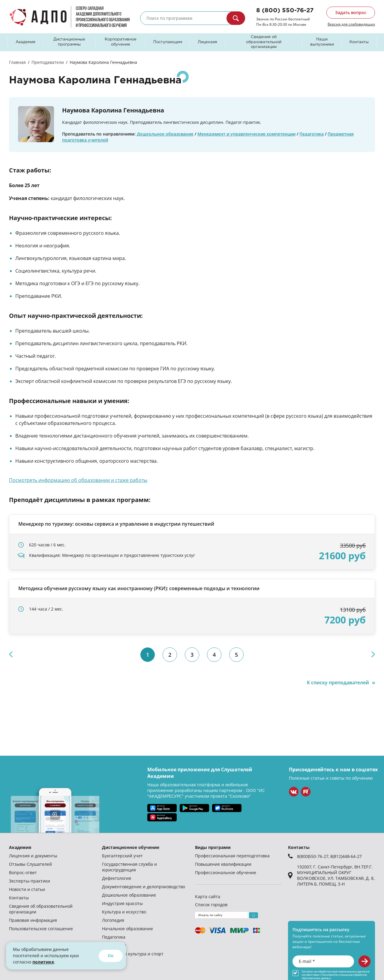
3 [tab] (192, 655)
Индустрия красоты (122, 903)
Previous (11, 654)
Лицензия (207, 42)
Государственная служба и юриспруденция (129, 867)
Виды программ (213, 847)
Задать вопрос (351, 12)
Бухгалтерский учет (122, 856)
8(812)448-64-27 (346, 856)
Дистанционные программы (69, 42)
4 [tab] (214, 655)
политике (43, 962)
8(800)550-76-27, (314, 856)
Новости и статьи (27, 889)
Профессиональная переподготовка (232, 856)
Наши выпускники (322, 42)
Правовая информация (33, 920)
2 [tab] (170, 655)
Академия (25, 42)
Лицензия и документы (33, 856)
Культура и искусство (124, 912)
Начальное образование (127, 929)
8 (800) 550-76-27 (285, 10)
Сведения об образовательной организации (264, 42)
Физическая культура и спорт (133, 954)
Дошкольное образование (165, 134)
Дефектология (117, 878)
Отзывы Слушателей (30, 864)
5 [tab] (236, 655)
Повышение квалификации (223, 864)
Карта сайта (208, 896)
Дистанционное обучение (131, 847)
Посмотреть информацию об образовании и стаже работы (78, 480)
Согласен (307, 971)
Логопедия (113, 920)
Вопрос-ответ (23, 872)
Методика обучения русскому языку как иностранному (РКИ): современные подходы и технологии (139, 588)
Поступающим (168, 42)
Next (373, 654)
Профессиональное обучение (226, 872)
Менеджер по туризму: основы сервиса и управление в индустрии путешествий (116, 524)
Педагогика (312, 134)
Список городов (211, 905)
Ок (111, 956)
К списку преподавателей (338, 683)
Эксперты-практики (30, 881)
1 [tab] (148, 655)
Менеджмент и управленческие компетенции (246, 134)
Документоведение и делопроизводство (144, 887)
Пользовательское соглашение (41, 929)
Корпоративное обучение (121, 42)
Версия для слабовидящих (351, 24)
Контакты (359, 42)
